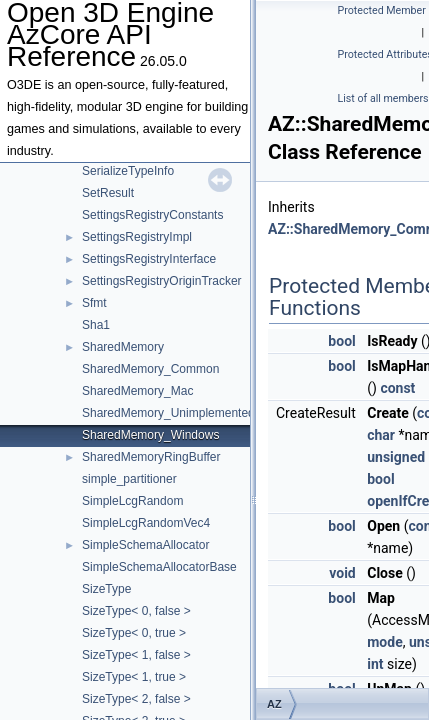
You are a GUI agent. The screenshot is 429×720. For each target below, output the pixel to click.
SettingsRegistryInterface (149, 259)
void (342, 573)
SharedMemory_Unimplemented (168, 413)
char (381, 435)
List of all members (383, 98)
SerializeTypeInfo (128, 171)
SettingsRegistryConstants (152, 215)
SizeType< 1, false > (136, 655)
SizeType (106, 589)
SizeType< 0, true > (134, 633)
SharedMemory (123, 347)
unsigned (396, 457)
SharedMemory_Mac (137, 391)
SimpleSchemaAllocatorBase (159, 567)
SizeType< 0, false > (136, 611)
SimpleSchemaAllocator (145, 545)
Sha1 (96, 325)
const (397, 388)
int (375, 664)
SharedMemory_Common (150, 369)
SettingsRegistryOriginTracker (162, 281)
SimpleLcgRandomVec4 (146, 523)
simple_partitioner (129, 479)
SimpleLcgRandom (132, 501)
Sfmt (94, 303)
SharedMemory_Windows (150, 435)
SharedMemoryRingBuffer (151, 457)
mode (384, 642)
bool (341, 341)
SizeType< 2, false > (136, 699)
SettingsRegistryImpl (137, 237)
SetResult (108, 193)
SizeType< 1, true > (134, 677)
